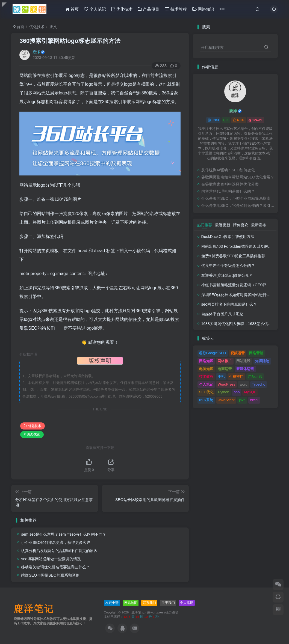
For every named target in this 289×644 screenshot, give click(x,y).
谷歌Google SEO (213, 353)
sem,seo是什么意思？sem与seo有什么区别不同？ (64, 534)
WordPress (226, 384)
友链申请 (112, 603)
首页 (72, 9)
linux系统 (206, 400)
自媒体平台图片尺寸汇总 (222, 314)
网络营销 (256, 353)
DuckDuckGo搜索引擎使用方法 (228, 237)
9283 (213, 120)
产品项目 (149, 9)
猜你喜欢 (241, 225)
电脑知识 (206, 369)
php (237, 392)
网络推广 (225, 361)
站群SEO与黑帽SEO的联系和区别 (50, 575)
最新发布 (259, 225)
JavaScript (226, 400)
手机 (221, 376)
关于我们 (168, 603)
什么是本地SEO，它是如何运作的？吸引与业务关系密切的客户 (238, 205)
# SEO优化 (32, 434)
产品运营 (255, 376)
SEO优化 (206, 392)
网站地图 (131, 603)
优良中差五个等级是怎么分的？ (228, 266)
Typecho (259, 384)
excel (254, 400)
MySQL (250, 392)
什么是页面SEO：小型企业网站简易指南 (236, 198)
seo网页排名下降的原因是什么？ (229, 304)
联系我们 (149, 603)
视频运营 (238, 353)
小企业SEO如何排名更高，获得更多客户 (56, 542)
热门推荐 (205, 225)
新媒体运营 (245, 369)
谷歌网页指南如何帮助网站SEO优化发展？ (238, 177)
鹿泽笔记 (138, 612)
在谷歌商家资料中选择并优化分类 (230, 184)
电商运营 (225, 369)
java (242, 400)
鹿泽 (36, 52)
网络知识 (203, 9)
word (244, 384)
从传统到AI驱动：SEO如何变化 (228, 170)
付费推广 (236, 376)
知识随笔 (262, 361)
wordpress (158, 612)
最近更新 (223, 225)
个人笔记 (95, 9)
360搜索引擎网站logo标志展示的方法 (70, 41)
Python (224, 392)
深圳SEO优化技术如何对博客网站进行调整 (238, 295)
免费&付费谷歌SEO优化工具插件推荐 (233, 256)
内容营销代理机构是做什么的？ (228, 191)
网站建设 (243, 361)
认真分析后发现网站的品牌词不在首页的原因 (59, 551)
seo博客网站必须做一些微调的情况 (51, 559)
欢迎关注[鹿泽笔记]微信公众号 (227, 275)
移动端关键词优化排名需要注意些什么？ (55, 567)
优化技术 (122, 9)
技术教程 (176, 9)
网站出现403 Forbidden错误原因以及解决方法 (240, 246)
